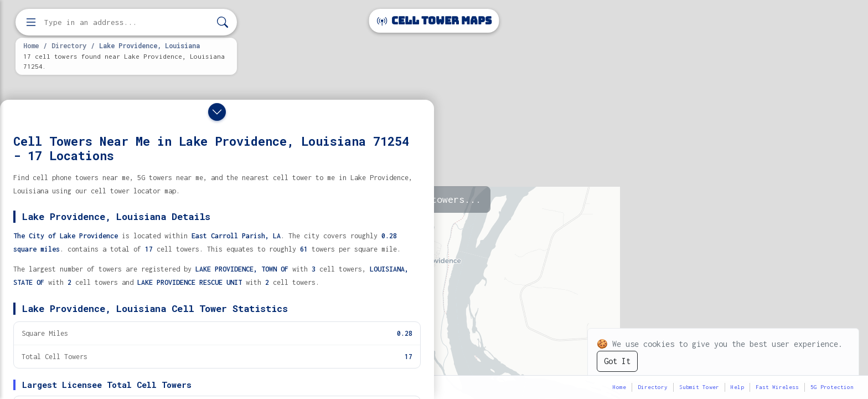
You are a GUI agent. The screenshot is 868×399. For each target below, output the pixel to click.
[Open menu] (31, 22)
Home (31, 45)
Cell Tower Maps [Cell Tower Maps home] (434, 21)
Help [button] (737, 387)
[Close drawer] (217, 112)
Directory (69, 45)
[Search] (223, 22)
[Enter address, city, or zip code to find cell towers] (127, 22)
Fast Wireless (777, 387)
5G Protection (832, 387)
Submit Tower (699, 387)
